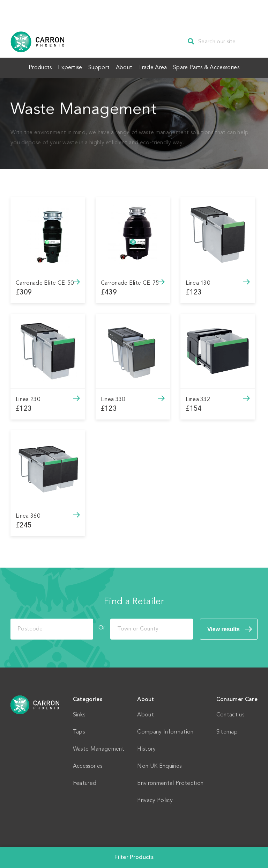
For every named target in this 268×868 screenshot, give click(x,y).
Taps (79, 731)
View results (224, 628)
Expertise (64, 67)
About (126, 67)
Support (97, 67)
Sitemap (227, 731)
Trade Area (159, 67)
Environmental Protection (170, 782)
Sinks (79, 714)
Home (35, 703)
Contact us (230, 714)
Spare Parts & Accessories (217, 67)
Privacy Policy (155, 799)
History (146, 748)
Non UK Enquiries (159, 765)
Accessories (88, 765)
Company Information (165, 731)
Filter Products (134, 858)
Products (29, 67)
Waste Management (99, 748)
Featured (85, 782)
